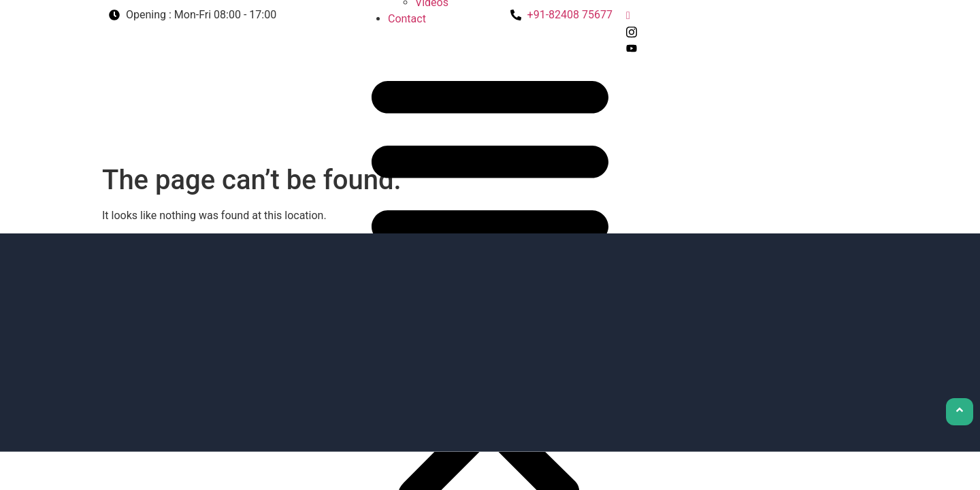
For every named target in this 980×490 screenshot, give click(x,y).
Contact (407, 19)
